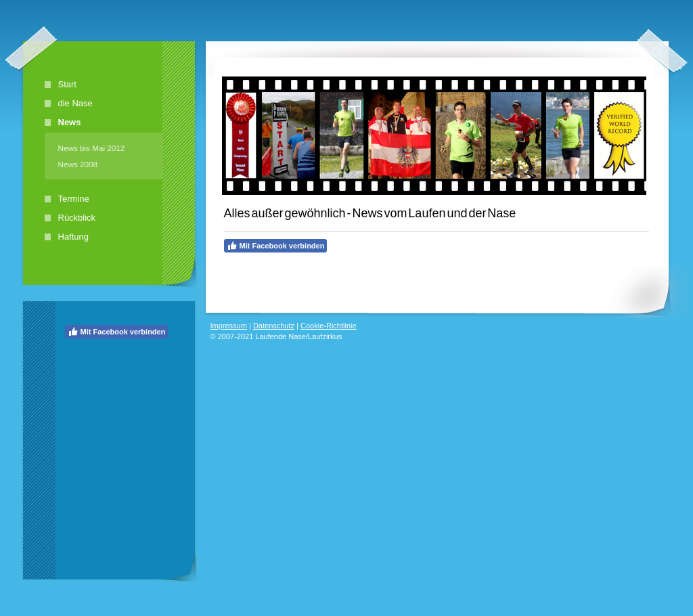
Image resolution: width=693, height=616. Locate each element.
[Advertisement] (119, 426)
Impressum (229, 326)
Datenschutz (274, 326)
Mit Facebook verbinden (117, 332)
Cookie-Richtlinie (329, 326)
